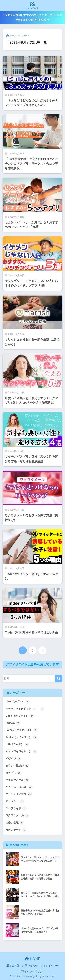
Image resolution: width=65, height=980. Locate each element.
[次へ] (42, 650)
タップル (13, 773)
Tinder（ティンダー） (21, 737)
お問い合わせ (30, 966)
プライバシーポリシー (32, 971)
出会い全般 (15, 823)
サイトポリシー (49, 966)
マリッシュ (15, 801)
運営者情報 (13, 966)
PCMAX (13, 723)
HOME (32, 959)
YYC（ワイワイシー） (21, 752)
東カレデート (16, 830)
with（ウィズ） (17, 744)
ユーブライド (16, 809)
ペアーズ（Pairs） (19, 787)
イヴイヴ (13, 759)
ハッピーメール (17, 780)
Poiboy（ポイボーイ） (22, 730)
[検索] (58, 679)
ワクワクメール (17, 816)
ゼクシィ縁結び (17, 766)
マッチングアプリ (19, 794)
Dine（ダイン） (18, 702)
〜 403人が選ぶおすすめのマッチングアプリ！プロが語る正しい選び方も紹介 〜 (32, 17)
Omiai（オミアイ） (20, 716)
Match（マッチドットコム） (25, 709)
